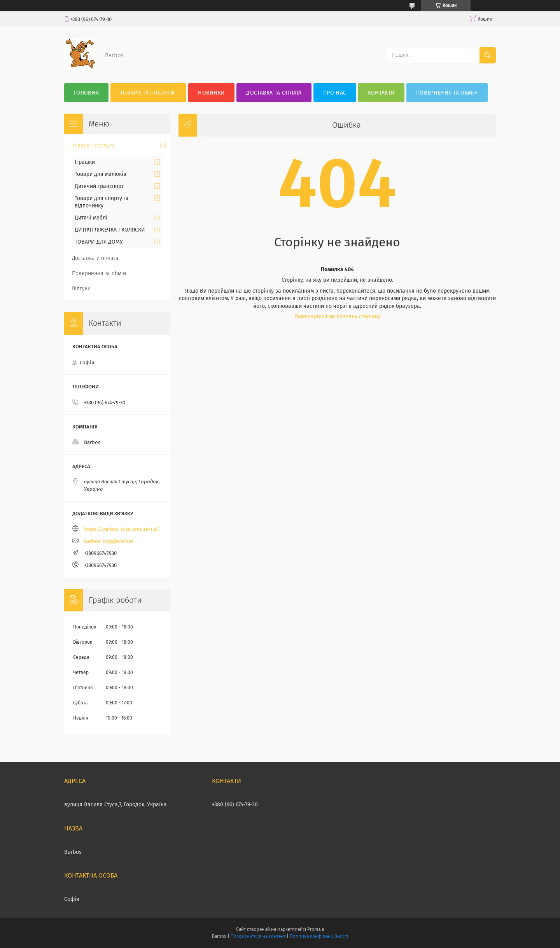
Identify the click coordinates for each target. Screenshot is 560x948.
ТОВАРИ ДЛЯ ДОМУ (99, 242)
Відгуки (81, 289)
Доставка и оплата (95, 258)
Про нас (335, 93)
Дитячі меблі (91, 218)
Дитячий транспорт (99, 186)
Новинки (211, 93)
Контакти (381, 93)
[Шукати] (488, 55)
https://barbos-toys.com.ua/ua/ (122, 529)
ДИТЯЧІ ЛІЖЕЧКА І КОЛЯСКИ (110, 230)
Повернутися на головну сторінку (337, 317)
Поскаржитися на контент (258, 936)
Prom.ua (316, 929)
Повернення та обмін (447, 93)
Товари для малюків (101, 174)
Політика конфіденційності (319, 936)
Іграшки (85, 162)
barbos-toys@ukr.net (109, 541)
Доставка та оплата (274, 93)
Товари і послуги (93, 146)
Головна (86, 93)
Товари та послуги (147, 93)
